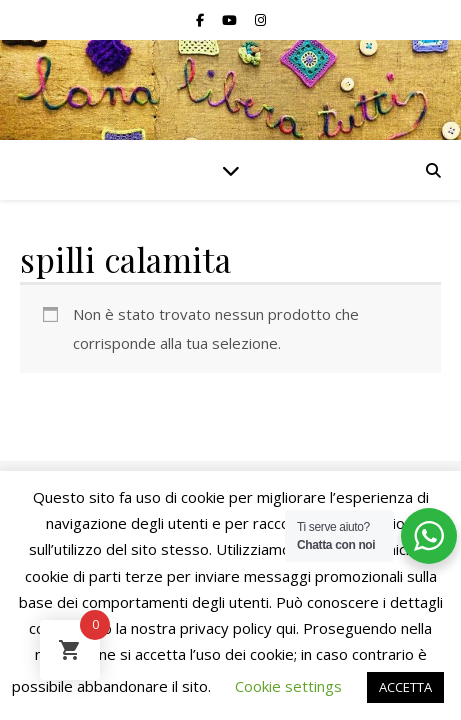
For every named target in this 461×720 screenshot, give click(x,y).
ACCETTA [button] (405, 687)
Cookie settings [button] (288, 686)
